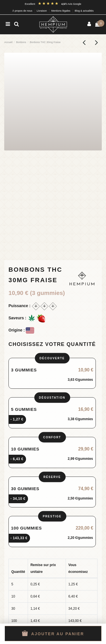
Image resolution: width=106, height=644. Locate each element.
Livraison (42, 11)
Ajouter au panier (53, 633)
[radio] (52, 373)
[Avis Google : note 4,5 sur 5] (60, 4)
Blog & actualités (84, 11)
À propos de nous (23, 11)
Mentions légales (61, 11)
